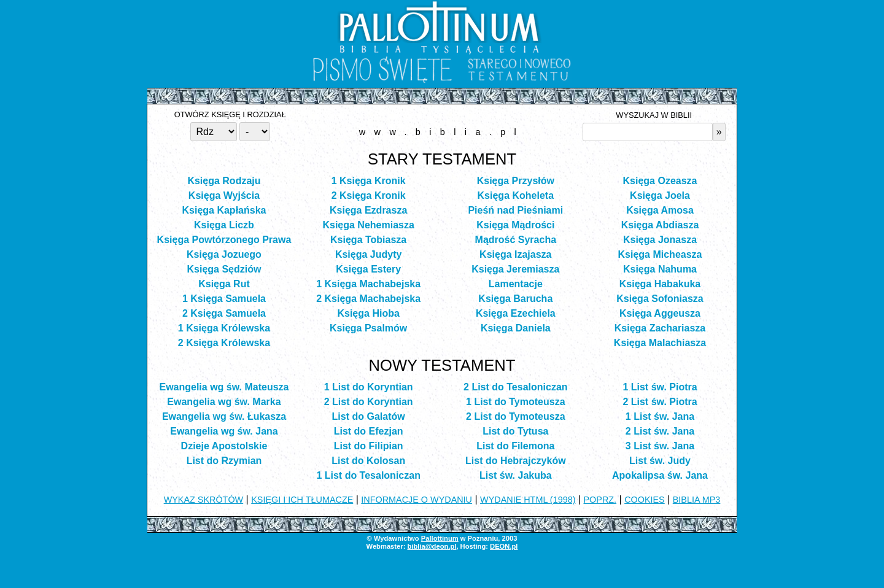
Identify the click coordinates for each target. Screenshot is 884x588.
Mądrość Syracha (516, 240)
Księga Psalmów (368, 328)
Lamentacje (516, 284)
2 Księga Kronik (369, 195)
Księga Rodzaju (224, 181)
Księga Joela (660, 195)
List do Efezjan (369, 431)
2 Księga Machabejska (368, 299)
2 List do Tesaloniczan (516, 387)
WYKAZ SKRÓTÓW (204, 500)
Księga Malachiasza (660, 343)
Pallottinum (440, 538)
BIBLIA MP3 (697, 500)
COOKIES (645, 500)
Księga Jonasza (660, 240)
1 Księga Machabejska (368, 284)
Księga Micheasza (660, 254)
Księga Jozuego (224, 254)
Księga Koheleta (516, 195)
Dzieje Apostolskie (224, 446)
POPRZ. (600, 500)
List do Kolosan (368, 461)
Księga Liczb (224, 225)
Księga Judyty (368, 254)
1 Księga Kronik (369, 181)
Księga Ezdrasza (368, 210)
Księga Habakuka (660, 284)
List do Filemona (515, 446)
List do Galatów (369, 416)
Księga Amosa (660, 210)
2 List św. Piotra (660, 402)
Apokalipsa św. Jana (660, 475)
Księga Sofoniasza (660, 299)
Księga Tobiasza (368, 240)
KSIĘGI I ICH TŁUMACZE (302, 500)
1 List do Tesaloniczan (368, 475)
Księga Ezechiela (516, 313)
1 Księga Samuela (224, 299)
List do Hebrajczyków (516, 461)
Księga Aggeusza (660, 313)
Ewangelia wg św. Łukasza (224, 416)
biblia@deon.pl (432, 546)
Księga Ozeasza (660, 181)
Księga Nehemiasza (368, 225)
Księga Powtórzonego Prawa (224, 240)
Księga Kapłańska (224, 210)
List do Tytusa (515, 431)
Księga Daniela (516, 328)
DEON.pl (504, 546)
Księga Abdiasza (660, 225)
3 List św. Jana (660, 446)
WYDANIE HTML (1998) (528, 500)
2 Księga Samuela (224, 313)
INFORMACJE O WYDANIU (417, 500)
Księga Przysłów (516, 181)
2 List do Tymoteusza (516, 416)
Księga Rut (224, 284)
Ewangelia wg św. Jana (224, 431)
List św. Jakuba (516, 475)
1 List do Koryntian (369, 387)
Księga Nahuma (660, 269)
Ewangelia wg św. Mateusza (224, 387)
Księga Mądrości (515, 225)
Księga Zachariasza (660, 328)
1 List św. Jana (660, 416)
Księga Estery (368, 269)
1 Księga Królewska (224, 328)
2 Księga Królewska (224, 343)
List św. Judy (660, 461)
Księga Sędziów (224, 269)
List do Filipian (369, 446)
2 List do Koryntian (369, 402)
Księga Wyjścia (224, 195)
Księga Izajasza (515, 254)
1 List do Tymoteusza (516, 402)
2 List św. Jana (660, 431)
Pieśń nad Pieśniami (515, 210)
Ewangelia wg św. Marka (224, 402)
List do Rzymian (224, 461)
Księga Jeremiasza (515, 269)
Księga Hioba (368, 313)
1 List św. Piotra (660, 387)
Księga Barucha (515, 299)
